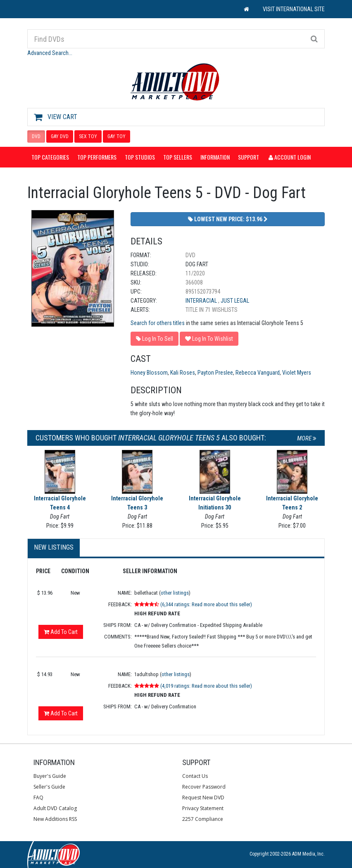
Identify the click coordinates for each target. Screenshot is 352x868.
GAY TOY (117, 136)
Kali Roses (183, 373)
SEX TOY (88, 136)
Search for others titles (158, 323)
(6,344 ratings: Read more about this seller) (206, 604)
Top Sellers (178, 157)
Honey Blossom (149, 373)
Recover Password (204, 787)
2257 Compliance (203, 819)
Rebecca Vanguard (258, 373)
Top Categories (50, 157)
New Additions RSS (55, 819)
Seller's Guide (49, 787)
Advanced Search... (50, 53)
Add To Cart (61, 632)
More (307, 438)
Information (215, 157)
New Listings (54, 547)
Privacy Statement (203, 808)
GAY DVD (60, 136)
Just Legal (235, 301)
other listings (175, 593)
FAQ (38, 797)
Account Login (290, 157)
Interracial (202, 301)
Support (249, 157)
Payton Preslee (215, 373)
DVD (36, 136)
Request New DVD (203, 797)
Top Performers (97, 157)
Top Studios (140, 157)
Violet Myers (297, 373)
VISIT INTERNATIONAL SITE (294, 9)
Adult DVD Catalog (55, 808)
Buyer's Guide (50, 776)
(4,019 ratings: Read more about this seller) (206, 686)
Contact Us (195, 776)
